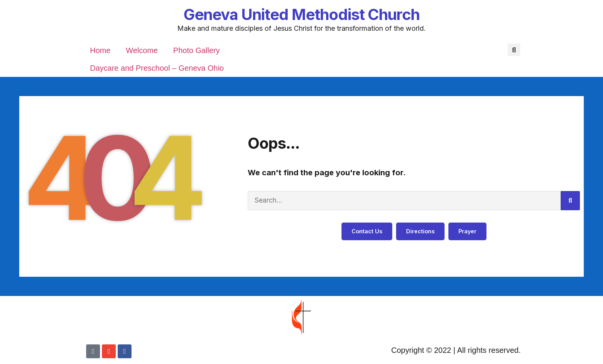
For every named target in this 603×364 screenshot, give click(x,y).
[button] (514, 50)
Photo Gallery (196, 50)
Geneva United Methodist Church (301, 14)
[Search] (570, 201)
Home (100, 50)
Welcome (142, 50)
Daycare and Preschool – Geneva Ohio (157, 68)
